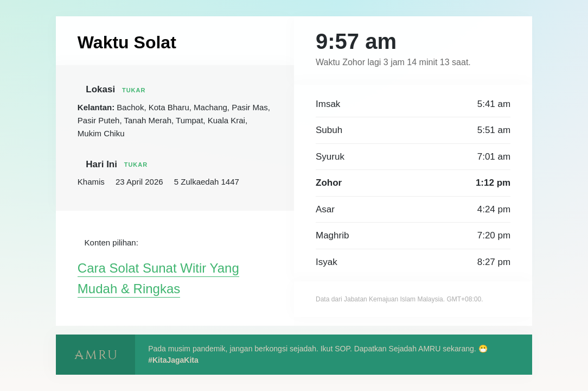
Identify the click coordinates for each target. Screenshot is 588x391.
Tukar (144, 89)
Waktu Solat (131, 42)
